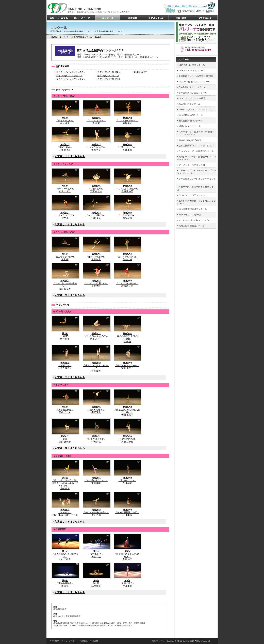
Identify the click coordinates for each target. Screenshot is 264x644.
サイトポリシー (70, 641)
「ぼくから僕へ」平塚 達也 (96, 401)
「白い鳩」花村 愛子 (96, 575)
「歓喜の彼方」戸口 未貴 (127, 575)
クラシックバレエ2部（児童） (71, 79)
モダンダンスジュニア (108, 76)
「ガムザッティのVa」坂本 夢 (65, 248)
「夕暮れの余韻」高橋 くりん (65, 401)
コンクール (108, 18)
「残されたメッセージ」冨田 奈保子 (127, 357)
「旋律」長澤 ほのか (65, 431)
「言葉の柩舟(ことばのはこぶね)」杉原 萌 (127, 329)
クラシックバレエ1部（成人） (71, 72)
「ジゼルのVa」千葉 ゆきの (96, 180)
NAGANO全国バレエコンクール (194, 82)
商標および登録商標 (90, 641)
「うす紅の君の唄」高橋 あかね (127, 431)
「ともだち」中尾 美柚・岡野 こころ (65, 504)
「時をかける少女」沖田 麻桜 (96, 431)
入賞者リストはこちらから (70, 156)
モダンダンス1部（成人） (110, 72)
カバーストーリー (83, 18)
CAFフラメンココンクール (192, 71)
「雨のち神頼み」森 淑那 (65, 575)
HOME (54, 37)
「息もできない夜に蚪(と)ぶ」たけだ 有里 (65, 547)
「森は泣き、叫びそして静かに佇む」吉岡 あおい (127, 403)
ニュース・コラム (59, 18)
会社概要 (55, 641)
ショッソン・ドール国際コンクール (196, 151)
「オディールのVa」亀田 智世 (96, 248)
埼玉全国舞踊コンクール (82, 37)
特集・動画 (181, 18)
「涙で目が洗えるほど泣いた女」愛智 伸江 (127, 547)
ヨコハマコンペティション (192, 195)
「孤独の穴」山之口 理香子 (65, 357)
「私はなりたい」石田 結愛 (127, 472)
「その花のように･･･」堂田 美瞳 (96, 472)
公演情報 (132, 18)
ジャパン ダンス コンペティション (196, 109)
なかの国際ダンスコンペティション (196, 146)
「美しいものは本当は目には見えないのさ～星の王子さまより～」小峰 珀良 (65, 475)
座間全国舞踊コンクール (191, 121)
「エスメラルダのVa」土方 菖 (65, 207)
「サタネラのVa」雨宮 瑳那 (127, 207)
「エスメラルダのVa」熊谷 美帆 (127, 112)
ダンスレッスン (156, 18)
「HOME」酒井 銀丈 (65, 328)
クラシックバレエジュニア (69, 76)
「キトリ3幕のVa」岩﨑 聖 (96, 112)
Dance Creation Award (190, 140)
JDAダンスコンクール (189, 104)
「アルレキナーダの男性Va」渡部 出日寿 (65, 276)
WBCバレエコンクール (190, 215)
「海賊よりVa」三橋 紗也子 (65, 139)
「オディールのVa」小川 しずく (65, 180)
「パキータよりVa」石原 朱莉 (127, 139)
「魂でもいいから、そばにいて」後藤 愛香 (96, 358)
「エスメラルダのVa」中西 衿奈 (96, 139)
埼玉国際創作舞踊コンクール (193, 209)
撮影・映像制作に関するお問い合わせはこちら (186, 6)
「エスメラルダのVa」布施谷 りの (127, 275)
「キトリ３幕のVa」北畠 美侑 (96, 207)
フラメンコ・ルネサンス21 (192, 165)
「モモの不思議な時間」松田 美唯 (127, 504)
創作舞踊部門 (141, 72)
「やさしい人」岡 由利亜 (96, 546)
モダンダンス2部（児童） (110, 79)
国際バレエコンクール (190, 126)
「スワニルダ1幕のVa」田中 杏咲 (96, 275)
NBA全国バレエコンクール (192, 65)
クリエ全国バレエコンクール (193, 93)
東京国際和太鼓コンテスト (192, 226)
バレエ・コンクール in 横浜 (192, 98)
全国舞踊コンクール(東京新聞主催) (196, 76)
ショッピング (205, 18)
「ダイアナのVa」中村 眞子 (65, 112)
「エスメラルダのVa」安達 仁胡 (127, 248)
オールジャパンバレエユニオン (194, 220)
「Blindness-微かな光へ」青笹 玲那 (96, 504)
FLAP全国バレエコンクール (192, 87)
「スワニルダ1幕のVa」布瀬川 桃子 (127, 180)
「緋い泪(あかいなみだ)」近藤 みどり (96, 328)
